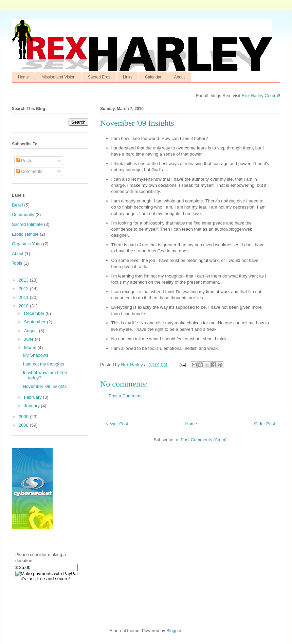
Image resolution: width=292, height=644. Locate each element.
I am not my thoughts (43, 364)
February (34, 397)
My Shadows (35, 355)
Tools (17, 263)
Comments (29, 171)
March (31, 348)
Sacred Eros (99, 77)
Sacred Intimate (27, 224)
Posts (24, 160)
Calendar (153, 77)
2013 (24, 280)
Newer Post (117, 424)
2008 (24, 425)
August (32, 331)
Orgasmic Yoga (27, 244)
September (35, 322)
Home (23, 77)
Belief (17, 205)
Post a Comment (125, 396)
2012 (24, 289)
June (30, 339)
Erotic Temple (25, 234)
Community (23, 214)
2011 (24, 297)
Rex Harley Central (260, 96)
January (33, 406)
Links (128, 77)
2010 (24, 306)
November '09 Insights (45, 386)
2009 (24, 417)
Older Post (265, 424)
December (35, 313)
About (179, 77)
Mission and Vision (58, 77)
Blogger (174, 631)
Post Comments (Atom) (204, 440)
